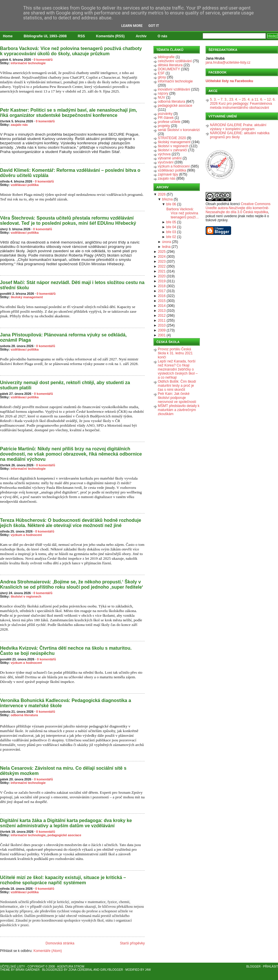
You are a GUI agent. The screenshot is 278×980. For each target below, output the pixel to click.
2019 (162, 281)
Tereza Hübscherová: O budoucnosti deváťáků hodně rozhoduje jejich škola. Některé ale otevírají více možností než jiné (71, 523)
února (167, 242)
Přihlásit (270, 967)
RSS (82, 36)
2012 (162, 316)
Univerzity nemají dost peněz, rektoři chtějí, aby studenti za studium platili (65, 385)
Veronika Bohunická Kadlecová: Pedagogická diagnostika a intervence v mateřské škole (66, 703)
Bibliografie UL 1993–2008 (45, 36)
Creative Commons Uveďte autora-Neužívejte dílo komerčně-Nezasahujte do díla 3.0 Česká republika (238, 208)
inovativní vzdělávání (174, 89)
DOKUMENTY (169, 69)
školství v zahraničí (172, 150)
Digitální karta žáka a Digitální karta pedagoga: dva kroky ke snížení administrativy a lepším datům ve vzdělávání (66, 823)
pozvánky (165, 114)
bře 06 (171, 204)
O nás (162, 36)
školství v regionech (26, 596)
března (168, 199)
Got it (154, 26)
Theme (5, 970)
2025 (162, 252)
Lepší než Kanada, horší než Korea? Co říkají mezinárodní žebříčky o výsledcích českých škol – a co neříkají (178, 369)
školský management (27, 297)
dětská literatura (170, 65)
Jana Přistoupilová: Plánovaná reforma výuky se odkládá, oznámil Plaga (63, 337)
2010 (162, 325)
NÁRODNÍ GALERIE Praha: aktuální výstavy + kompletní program (238, 127)
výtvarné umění (170, 158)
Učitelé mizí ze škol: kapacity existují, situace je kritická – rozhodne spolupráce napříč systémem (63, 880)
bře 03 (171, 232)
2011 (162, 320)
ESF (161, 73)
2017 (162, 291)
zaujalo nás (19, 125)
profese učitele (169, 122)
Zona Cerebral (81, 970)
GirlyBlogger (112, 970)
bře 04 (171, 227)
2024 (162, 257)
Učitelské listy (12, 967)
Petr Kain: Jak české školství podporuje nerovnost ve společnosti (177, 398)
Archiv (141, 36)
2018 (162, 286)
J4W (148, 970)
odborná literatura (24, 715)
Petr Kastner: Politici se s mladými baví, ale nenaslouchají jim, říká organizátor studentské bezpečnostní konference (68, 113)
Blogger (254, 967)
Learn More (132, 26)
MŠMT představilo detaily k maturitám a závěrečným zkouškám (179, 410)
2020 (162, 276)
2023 (162, 261)
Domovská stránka (60, 943)
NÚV (161, 97)
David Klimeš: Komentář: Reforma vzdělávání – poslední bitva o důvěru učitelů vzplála (70, 173)
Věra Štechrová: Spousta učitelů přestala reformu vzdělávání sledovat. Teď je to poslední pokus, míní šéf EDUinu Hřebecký (68, 221)
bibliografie (166, 57)
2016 (162, 296)
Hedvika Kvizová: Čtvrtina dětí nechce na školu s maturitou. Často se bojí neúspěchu (66, 651)
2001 (162, 335)
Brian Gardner (28, 970)
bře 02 (171, 237)
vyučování (166, 162)
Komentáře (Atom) (47, 951)
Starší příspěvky (132, 943)
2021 (162, 271)
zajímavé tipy (168, 174)
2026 (162, 194)
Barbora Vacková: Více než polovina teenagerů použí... (182, 213)
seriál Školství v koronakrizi (179, 130)
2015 (162, 301)
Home (8, 36)
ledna (166, 247)
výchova (164, 154)
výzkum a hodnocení (26, 535)
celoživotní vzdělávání (175, 61)
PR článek (166, 118)
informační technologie (28, 63)
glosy (162, 77)
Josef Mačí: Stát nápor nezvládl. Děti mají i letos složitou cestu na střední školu (72, 285)
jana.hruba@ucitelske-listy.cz (228, 62)
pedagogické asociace (64, 835)
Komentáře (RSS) (110, 36)
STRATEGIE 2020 (172, 138)
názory (163, 93)
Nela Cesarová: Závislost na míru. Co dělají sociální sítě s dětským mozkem (63, 771)
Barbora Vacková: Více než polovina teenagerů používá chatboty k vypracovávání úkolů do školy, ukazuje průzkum (71, 51)
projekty (164, 126)
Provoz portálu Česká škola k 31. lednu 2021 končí (175, 353)
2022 (162, 266)
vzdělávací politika (25, 185)
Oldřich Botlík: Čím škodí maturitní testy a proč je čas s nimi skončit (177, 386)
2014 (162, 306)
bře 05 (171, 222)
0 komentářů (43, 60)
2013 (162, 311)
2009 (162, 330)
